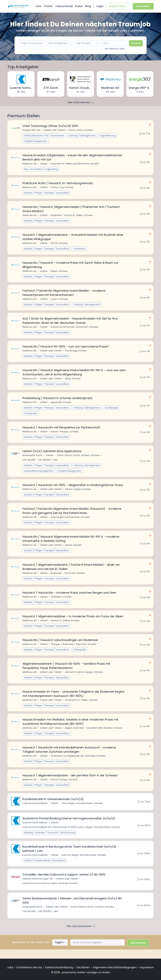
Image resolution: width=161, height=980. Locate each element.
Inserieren (143, 6)
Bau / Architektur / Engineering (41, 170)
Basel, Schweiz (73, 382)
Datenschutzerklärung (59, 967)
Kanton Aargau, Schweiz (78, 493)
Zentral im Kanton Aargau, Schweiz (84, 678)
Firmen (48, 6)
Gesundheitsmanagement (39, 475)
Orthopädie (31, 417)
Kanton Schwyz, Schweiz (64, 787)
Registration (118, 6)
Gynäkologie (112, 411)
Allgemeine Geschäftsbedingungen (115, 967)
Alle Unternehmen (80, 102)
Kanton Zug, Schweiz (62, 188)
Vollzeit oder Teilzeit (54, 130)
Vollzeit (44, 164)
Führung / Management (82, 136)
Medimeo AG (30, 164)
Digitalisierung (108, 136)
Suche (136, 43)
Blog (88, 6)
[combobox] (59, 43)
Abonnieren (138, 952)
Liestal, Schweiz (73, 550)
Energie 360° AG (31, 130)
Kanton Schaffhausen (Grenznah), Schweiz (75, 329)
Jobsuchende (64, 6)
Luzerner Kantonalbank (35, 811)
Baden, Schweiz (60, 273)
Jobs (38, 6)
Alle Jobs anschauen (80, 935)
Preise (79, 6)
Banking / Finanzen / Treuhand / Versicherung (50, 841)
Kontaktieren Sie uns (29, 967)
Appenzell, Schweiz (61, 406)
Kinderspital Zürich (33, 459)
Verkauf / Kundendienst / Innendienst (45, 869)
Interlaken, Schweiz (61, 602)
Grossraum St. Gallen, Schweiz (82, 707)
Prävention (80, 250)
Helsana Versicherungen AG (38, 887)
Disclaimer (83, 967)
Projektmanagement (36, 141)
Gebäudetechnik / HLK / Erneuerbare (44, 136)
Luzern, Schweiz (60, 301)
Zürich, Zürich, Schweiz (81, 130)
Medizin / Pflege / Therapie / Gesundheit (47, 194)
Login (100, 6)
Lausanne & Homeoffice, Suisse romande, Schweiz (50, 892)
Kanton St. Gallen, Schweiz (65, 626)
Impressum (147, 967)
